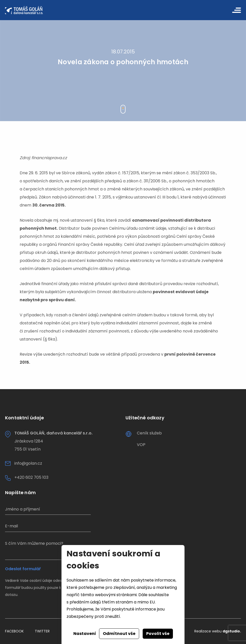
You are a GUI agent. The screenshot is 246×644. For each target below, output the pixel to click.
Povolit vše (158, 634)
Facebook (14, 631)
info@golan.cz (28, 463)
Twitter (42, 631)
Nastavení (85, 634)
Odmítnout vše (119, 634)
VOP (141, 445)
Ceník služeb (149, 433)
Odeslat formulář (23, 569)
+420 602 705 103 (31, 477)
